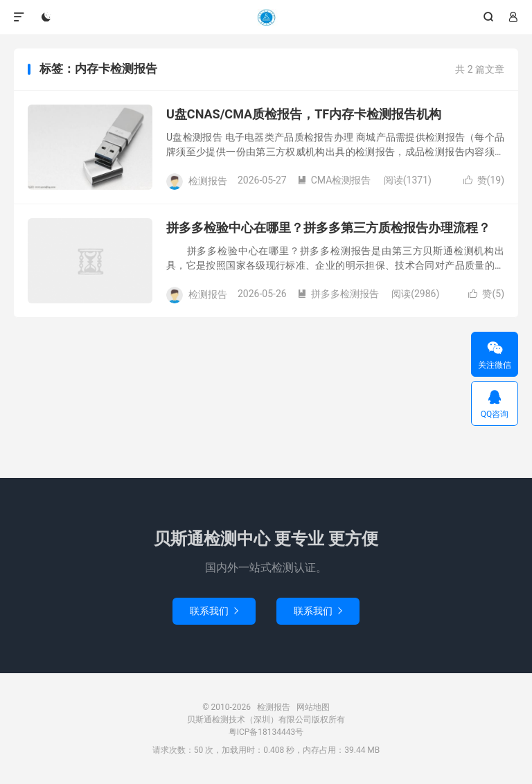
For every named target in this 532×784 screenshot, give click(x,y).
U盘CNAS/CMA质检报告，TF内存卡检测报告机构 (304, 114)
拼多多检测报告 (338, 294)
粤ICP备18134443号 (266, 732)
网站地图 (313, 707)
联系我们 (214, 611)
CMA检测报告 (334, 180)
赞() (484, 180)
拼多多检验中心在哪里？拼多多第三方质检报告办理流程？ (328, 228)
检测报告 (266, 17)
